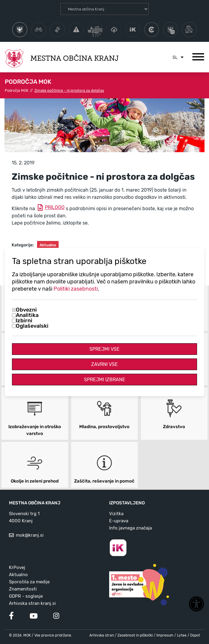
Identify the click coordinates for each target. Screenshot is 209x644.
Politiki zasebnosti (76, 289)
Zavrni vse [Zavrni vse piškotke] (104, 364)
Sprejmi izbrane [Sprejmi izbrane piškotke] (105, 380)
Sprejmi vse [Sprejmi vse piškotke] (104, 349)
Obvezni (26, 310)
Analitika (27, 315)
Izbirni (24, 321)
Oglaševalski (32, 326)
